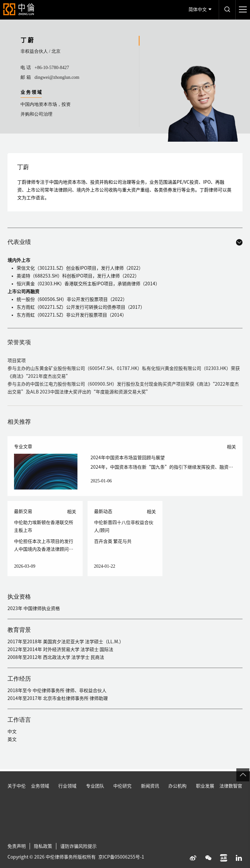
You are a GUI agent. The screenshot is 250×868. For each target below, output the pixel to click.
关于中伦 (17, 801)
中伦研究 (122, 801)
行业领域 (67, 801)
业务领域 (40, 801)
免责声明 (17, 861)
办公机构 (177, 801)
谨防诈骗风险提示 (78, 861)
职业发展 (205, 801)
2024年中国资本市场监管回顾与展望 (128, 458)
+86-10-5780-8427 (52, 68)
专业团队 (95, 801)
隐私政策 (43, 861)
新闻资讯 (150, 801)
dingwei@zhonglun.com (57, 77)
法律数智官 (231, 801)
